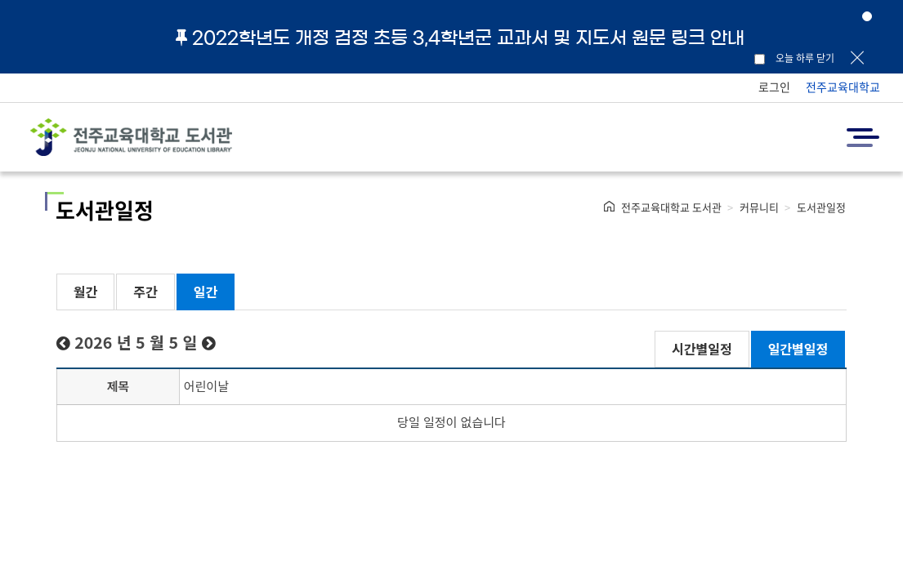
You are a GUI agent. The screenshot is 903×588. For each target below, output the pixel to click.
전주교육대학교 (843, 87)
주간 (145, 292)
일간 (206, 292)
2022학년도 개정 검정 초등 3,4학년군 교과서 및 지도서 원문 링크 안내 (460, 38)
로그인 (774, 87)
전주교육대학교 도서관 (671, 207)
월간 (85, 292)
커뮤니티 (759, 207)
